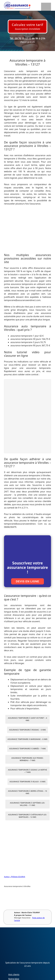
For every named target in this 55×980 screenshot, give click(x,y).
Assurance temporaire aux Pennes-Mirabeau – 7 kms (27, 759)
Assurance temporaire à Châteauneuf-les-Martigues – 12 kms (27, 816)
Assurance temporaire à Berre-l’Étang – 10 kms (27, 792)
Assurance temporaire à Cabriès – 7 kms (27, 749)
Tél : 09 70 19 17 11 (21, 38)
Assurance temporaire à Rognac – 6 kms (27, 730)
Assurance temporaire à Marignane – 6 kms (28, 739)
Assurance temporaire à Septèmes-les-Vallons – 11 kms (27, 804)
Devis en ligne (27, 581)
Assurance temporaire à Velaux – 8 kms (27, 782)
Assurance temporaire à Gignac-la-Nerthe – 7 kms (28, 771)
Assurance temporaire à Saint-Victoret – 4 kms (28, 719)
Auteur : (7, 877)
